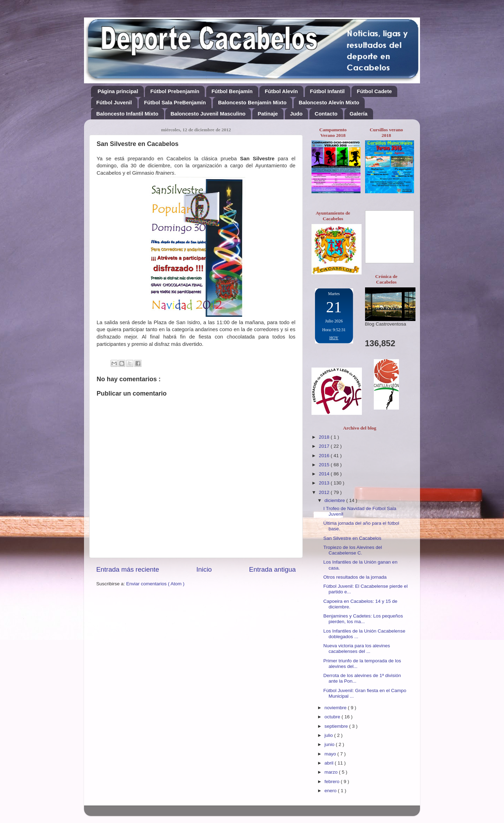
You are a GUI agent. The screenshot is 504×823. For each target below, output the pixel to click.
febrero (333, 782)
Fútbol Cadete (374, 91)
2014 (325, 474)
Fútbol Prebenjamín (175, 91)
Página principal (118, 91)
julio (329, 735)
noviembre (336, 708)
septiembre (337, 726)
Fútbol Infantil (327, 91)
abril (330, 763)
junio (330, 744)
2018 (325, 437)
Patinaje (268, 114)
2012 (325, 492)
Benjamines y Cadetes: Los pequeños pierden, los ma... (363, 619)
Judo (296, 114)
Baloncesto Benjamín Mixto (252, 102)
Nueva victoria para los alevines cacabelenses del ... (357, 648)
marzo (332, 772)
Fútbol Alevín (281, 91)
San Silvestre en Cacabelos (352, 538)
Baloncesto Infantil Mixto (127, 114)
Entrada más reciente (128, 569)
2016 (325, 456)
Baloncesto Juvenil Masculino (208, 114)
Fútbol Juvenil (114, 102)
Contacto (326, 114)
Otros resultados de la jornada (355, 577)
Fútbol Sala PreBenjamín (175, 102)
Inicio (204, 569)
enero (331, 791)
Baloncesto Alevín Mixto (329, 102)
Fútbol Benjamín (232, 91)
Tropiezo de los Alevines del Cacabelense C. (353, 550)
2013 (325, 483)
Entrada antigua (272, 569)
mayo (331, 754)
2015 (325, 465)
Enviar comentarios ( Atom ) (156, 584)
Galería (359, 114)
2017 (325, 446)
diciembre (335, 500)
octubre (333, 717)
